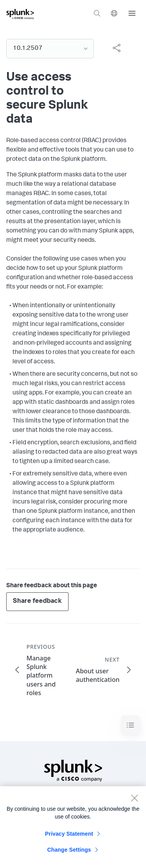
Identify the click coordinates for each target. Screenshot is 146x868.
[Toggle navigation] (130, 725)
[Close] (134, 802)
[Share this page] (116, 48)
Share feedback (37, 601)
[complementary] (113, 48)
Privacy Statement (69, 838)
